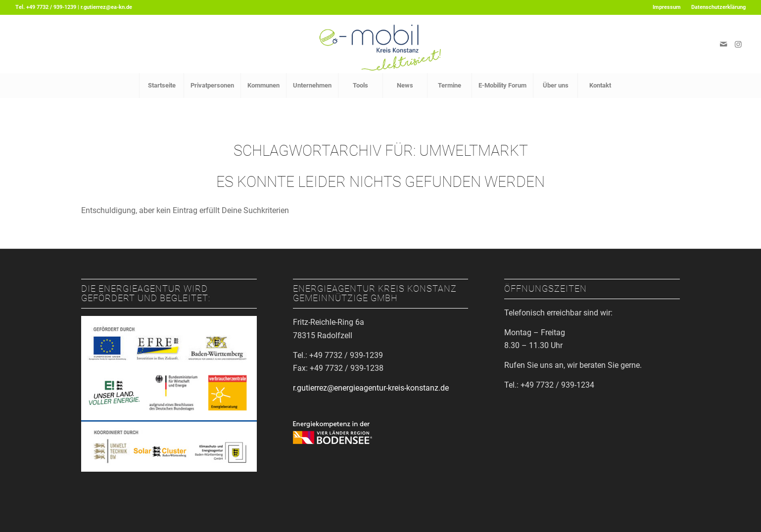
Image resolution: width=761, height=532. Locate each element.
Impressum (667, 7)
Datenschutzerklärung (718, 7)
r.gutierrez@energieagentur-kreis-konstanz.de (371, 388)
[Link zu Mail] (723, 44)
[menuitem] (667, 7)
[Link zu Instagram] (738, 44)
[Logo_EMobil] (380, 44)
